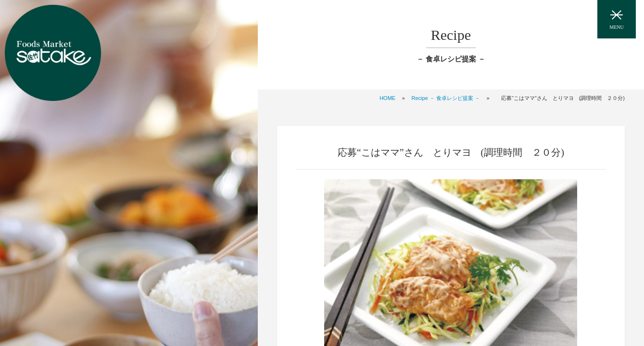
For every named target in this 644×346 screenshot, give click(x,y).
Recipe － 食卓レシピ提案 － (446, 98)
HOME (387, 98)
